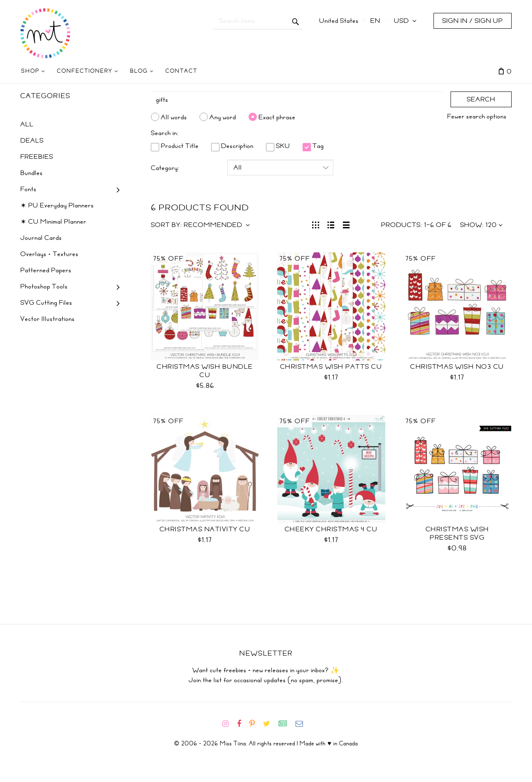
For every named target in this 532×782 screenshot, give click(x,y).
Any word (223, 117)
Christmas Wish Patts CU (331, 367)
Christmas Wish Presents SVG (457, 533)
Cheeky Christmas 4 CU (331, 529)
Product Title (175, 146)
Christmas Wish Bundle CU (205, 371)
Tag (313, 146)
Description (232, 146)
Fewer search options (477, 116)
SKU (278, 146)
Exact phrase (277, 117)
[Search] (297, 100)
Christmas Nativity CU (205, 529)
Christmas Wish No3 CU (457, 367)
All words (174, 117)
